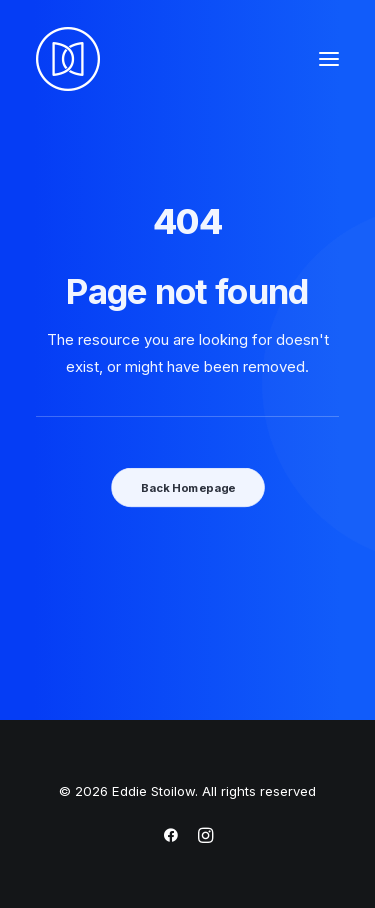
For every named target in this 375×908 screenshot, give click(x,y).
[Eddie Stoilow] (68, 59)
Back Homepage (187, 487)
